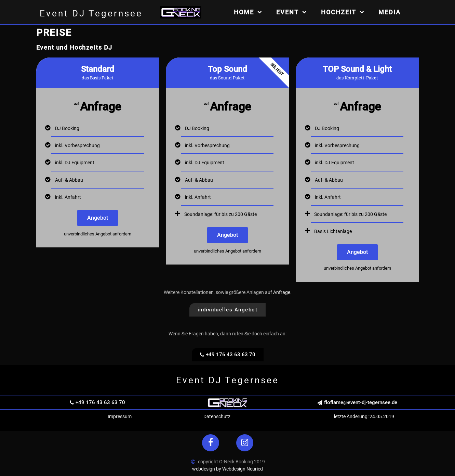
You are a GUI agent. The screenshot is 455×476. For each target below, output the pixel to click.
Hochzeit (343, 12)
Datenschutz (217, 416)
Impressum (120, 416)
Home (248, 12)
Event (292, 12)
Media (390, 12)
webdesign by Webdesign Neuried (227, 469)
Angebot (98, 218)
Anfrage (282, 292)
